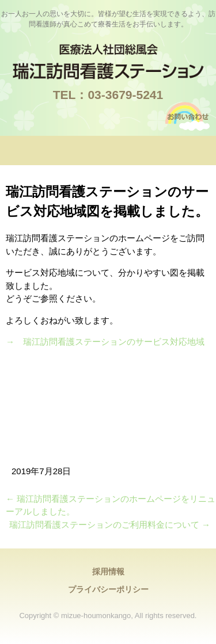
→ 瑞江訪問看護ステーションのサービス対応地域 (105, 342)
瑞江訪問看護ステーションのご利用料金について (110, 525)
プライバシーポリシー (108, 589)
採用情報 (108, 571)
